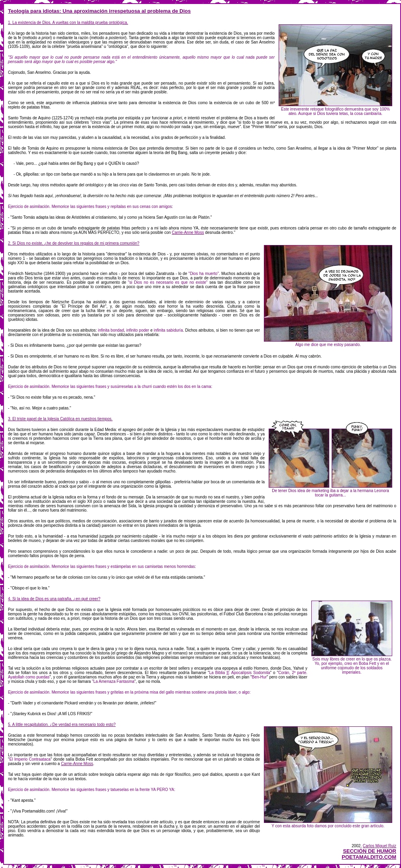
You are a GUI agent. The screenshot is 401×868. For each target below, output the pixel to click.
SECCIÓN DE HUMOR (370, 851)
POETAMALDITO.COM (369, 857)
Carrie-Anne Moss (188, 232)
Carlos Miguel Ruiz (379, 846)
